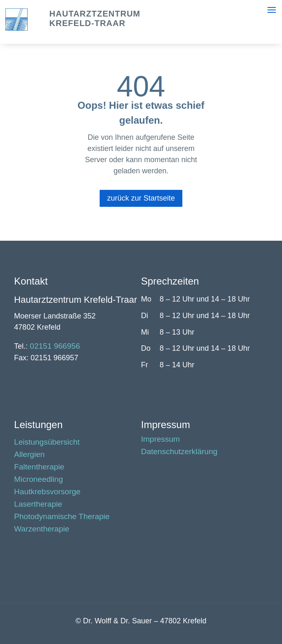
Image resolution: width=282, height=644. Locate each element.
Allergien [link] (29, 455)
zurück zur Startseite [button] (141, 198)
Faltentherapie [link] (39, 468)
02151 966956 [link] (55, 346)
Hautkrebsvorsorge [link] (47, 492)
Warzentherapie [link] (42, 530)
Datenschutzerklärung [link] (179, 452)
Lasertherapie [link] (38, 505)
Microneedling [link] (38, 480)
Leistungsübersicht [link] (47, 443)
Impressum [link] (160, 440)
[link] (17, 28)
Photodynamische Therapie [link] (62, 517)
